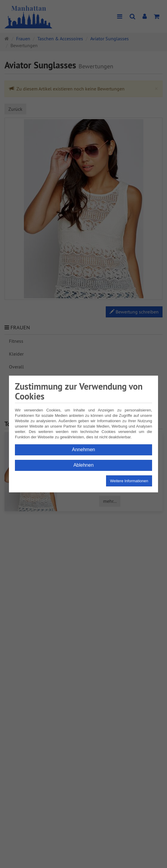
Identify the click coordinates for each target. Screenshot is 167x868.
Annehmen (83, 450)
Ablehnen (84, 465)
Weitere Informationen (129, 481)
